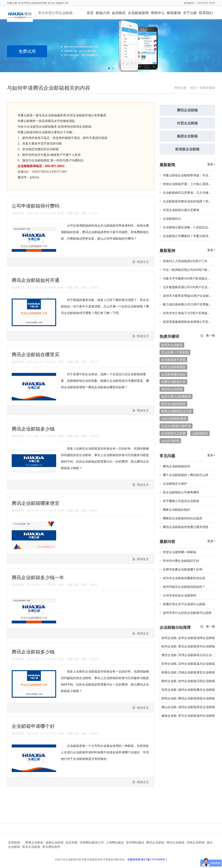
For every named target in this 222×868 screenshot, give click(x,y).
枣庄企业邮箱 (187, 716)
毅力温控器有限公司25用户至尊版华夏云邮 (187, 306)
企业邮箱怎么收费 (173, 433)
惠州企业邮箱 (169, 682)
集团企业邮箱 (187, 136)
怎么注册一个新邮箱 (175, 352)
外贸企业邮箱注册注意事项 (181, 210)
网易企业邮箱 (34, 842)
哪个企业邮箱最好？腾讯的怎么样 (186, 475)
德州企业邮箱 (187, 690)
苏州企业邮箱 (169, 665)
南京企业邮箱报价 (173, 404)
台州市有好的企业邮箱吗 (180, 595)
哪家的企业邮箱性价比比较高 (183, 518)
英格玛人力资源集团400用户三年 (185, 261)
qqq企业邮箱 (170, 441)
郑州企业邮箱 (206, 646)
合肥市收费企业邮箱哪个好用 (183, 569)
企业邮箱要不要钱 (173, 360)
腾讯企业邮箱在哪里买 (36, 354)
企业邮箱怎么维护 (175, 484)
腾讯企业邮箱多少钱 (33, 429)
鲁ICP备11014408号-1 (154, 859)
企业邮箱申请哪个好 (33, 726)
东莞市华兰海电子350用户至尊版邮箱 (187, 314)
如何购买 (119, 13)
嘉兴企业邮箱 (206, 664)
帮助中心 (158, 13)
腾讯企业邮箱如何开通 (36, 280)
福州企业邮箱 (206, 716)
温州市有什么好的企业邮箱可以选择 (187, 613)
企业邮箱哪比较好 (173, 374)
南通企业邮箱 (169, 673)
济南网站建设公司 (92, 842)
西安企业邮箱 (206, 707)
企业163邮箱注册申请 (176, 426)
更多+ (211, 164)
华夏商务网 (134, 859)
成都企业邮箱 (54, 842)
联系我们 (206, 13)
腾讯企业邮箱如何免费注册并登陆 (186, 527)
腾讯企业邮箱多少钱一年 (38, 577)
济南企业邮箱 (187, 672)
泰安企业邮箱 (206, 672)
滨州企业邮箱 (187, 664)
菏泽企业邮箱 (187, 655)
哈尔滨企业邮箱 (206, 656)
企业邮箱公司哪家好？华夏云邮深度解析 (187, 237)
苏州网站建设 (135, 842)
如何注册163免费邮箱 (176, 396)
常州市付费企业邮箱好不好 (181, 561)
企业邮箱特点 (172, 219)
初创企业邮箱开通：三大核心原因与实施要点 (187, 185)
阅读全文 (143, 262)
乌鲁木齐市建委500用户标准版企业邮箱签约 (187, 280)
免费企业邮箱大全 (173, 382)
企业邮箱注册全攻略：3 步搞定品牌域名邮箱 (187, 228)
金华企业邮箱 (187, 638)
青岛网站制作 (51, 847)
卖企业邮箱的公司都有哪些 (181, 492)
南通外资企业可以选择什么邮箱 (184, 604)
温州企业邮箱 (187, 707)
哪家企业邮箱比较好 (176, 510)
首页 (90, 13)
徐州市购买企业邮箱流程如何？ (184, 587)
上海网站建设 (115, 842)
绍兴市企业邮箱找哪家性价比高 (184, 578)
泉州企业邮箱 (169, 639)
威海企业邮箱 (169, 717)
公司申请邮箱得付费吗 (36, 206)
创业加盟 (72, 842)
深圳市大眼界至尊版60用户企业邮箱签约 (187, 297)
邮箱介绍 (103, 13)
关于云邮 (190, 13)
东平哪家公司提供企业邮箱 (181, 501)
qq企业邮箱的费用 (174, 419)
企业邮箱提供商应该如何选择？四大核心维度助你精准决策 (187, 202)
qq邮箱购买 (200, 433)
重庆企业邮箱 (206, 690)
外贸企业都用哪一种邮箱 (180, 552)
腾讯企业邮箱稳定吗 (176, 466)
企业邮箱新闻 (138, 13)
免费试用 (27, 51)
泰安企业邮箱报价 (173, 367)
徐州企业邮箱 (187, 681)
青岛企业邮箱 (187, 646)
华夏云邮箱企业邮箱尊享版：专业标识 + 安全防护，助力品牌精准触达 (187, 176)
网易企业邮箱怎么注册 (176, 411)
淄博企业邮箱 (206, 638)
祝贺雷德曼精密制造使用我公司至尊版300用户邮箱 (187, 323)
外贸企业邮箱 (187, 123)
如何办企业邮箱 (172, 345)
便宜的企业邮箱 (172, 389)
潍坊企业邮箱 (169, 656)
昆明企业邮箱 (169, 699)
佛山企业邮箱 (169, 708)
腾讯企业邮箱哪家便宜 (36, 503)
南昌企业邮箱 (206, 698)
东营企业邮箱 (169, 691)
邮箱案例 (174, 13)
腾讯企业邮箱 (187, 110)
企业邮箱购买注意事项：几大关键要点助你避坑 (187, 194)
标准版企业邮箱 (187, 149)
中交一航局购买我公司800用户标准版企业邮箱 (187, 271)
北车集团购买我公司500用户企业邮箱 (187, 288)
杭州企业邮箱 (169, 647)
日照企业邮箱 (206, 681)
